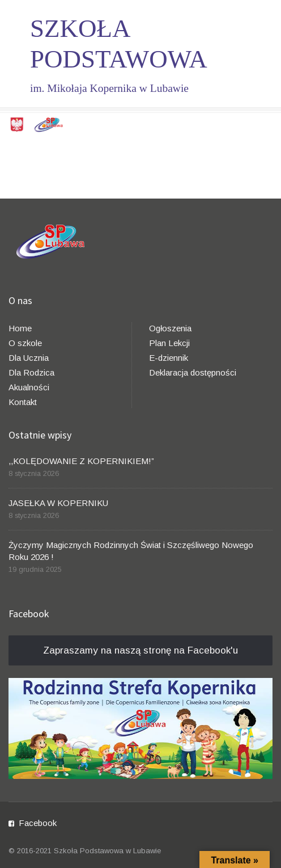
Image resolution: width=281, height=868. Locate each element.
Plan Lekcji (169, 343)
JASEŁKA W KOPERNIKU (58, 503)
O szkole (25, 343)
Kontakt (23, 402)
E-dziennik (169, 358)
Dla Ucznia (29, 358)
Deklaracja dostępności (193, 372)
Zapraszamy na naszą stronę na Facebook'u (140, 650)
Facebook (38, 823)
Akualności (29, 387)
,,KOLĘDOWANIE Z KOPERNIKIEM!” (81, 461)
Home (20, 328)
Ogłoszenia (170, 328)
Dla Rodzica (31, 372)
